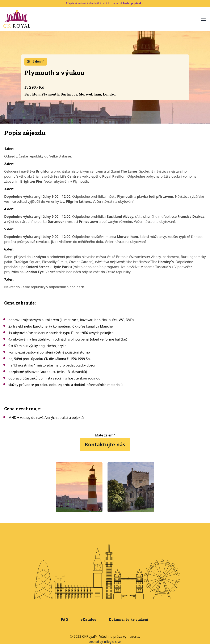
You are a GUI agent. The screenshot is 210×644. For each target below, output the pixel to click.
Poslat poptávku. (133, 3)
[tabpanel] (79, 487)
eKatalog (89, 619)
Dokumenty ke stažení (129, 619)
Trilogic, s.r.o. (113, 642)
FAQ (64, 619)
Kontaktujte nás (105, 444)
